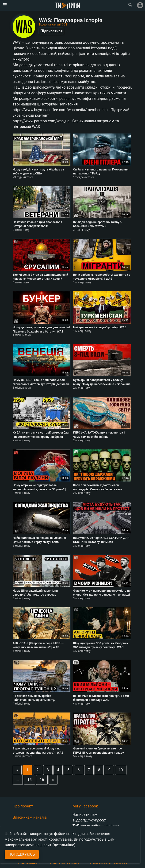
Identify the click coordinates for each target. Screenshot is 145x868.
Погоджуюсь (22, 854)
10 (121, 770)
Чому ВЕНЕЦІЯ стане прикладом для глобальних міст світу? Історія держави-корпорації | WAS (41, 384)
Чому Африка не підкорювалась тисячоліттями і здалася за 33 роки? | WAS (39, 489)
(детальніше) (64, 845)
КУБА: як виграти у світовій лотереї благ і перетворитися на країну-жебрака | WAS (41, 437)
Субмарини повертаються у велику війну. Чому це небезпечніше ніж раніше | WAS (102, 384)
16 (42, 780)
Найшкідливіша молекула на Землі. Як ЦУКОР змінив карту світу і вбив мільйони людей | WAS (40, 542)
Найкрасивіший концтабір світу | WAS (100, 327)
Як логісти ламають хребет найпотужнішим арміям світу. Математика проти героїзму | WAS (37, 700)
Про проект (23, 806)
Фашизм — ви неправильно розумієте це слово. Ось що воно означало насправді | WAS (102, 595)
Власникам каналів (30, 817)
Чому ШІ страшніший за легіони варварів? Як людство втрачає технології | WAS (35, 595)
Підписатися (52, 31)
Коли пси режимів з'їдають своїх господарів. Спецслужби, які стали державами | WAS (98, 489)
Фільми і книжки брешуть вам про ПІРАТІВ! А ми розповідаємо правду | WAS (99, 752)
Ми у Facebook (85, 806)
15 (30, 780)
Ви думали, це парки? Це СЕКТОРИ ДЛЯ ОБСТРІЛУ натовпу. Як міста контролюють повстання (101, 542)
